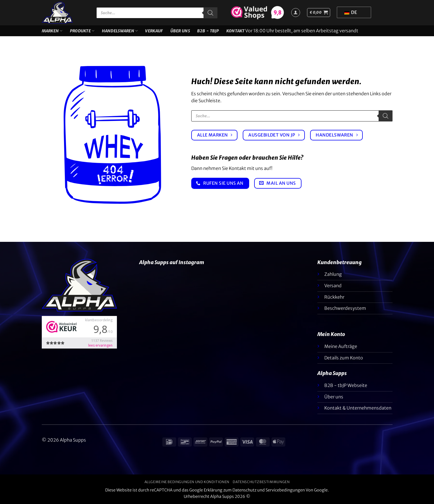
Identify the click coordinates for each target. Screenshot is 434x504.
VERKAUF (154, 31)
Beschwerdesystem (345, 308)
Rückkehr (334, 297)
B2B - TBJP (208, 31)
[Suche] (210, 13)
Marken (52, 31)
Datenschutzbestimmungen (261, 482)
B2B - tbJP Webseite (346, 385)
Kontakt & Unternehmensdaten (358, 408)
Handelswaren (120, 31)
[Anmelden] (296, 13)
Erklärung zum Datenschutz (230, 490)
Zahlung (333, 274)
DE (351, 12)
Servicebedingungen (285, 490)
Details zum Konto (344, 358)
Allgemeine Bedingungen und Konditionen (187, 482)
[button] (319, 13)
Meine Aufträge (341, 346)
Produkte (82, 31)
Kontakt (236, 31)
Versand (333, 286)
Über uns (180, 31)
